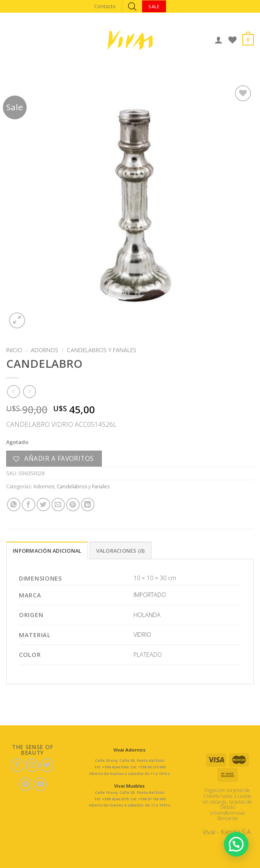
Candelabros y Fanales (102, 350)
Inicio (14, 350)
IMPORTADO (150, 595)
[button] (236, 844)
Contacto (105, 6)
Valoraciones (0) (121, 551)
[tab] (47, 550)
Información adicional (47, 551)
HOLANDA (147, 615)
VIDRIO (142, 634)
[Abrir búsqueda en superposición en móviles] (132, 6)
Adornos (45, 350)
